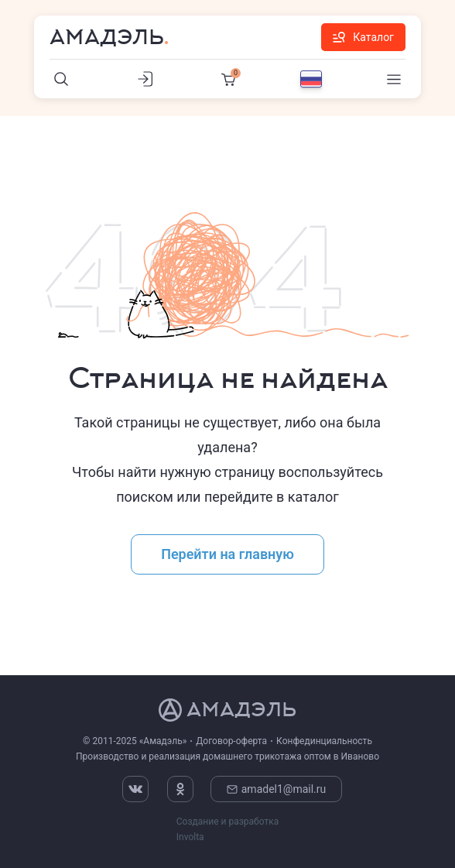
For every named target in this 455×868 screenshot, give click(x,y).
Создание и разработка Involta (227, 829)
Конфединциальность (324, 741)
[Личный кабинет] (145, 79)
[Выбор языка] (311, 79)
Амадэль (107, 37)
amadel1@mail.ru (277, 789)
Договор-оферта (231, 741)
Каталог (363, 37)
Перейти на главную (227, 554)
